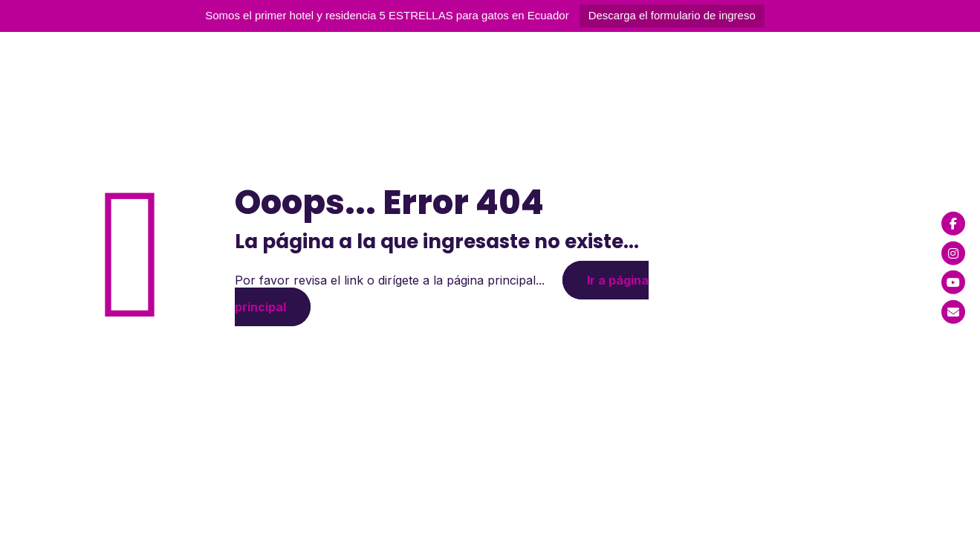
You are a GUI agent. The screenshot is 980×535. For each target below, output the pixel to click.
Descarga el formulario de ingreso (672, 15)
